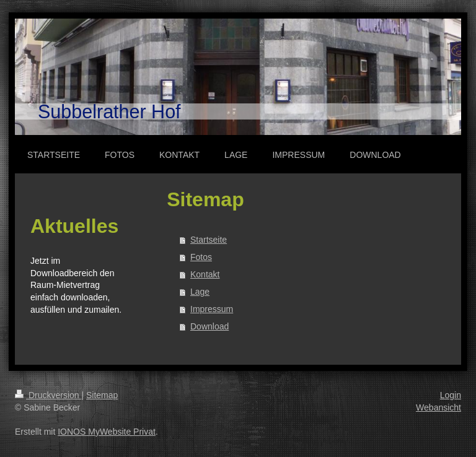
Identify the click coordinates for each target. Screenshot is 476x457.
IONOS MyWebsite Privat (107, 432)
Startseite (209, 240)
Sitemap (102, 395)
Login (451, 395)
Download (209, 326)
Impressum (212, 309)
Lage (200, 292)
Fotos (201, 257)
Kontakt (205, 274)
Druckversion (48, 395)
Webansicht (439, 407)
